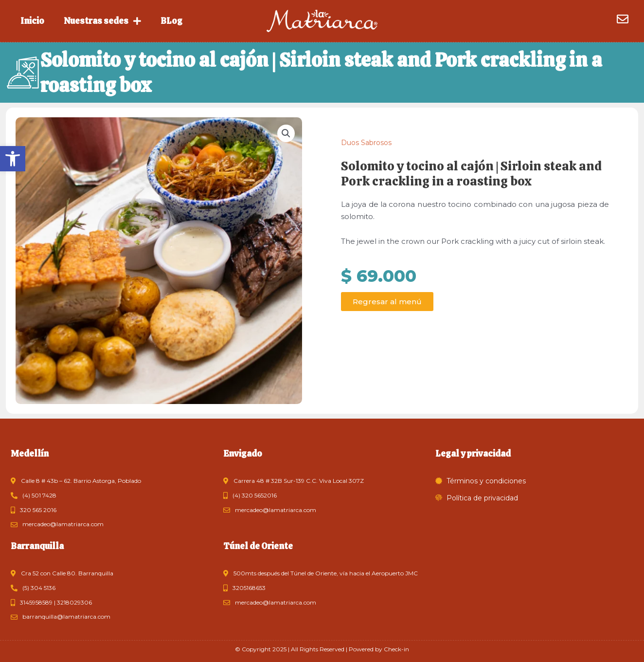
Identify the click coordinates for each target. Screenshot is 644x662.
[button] (13, 159)
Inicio (32, 21)
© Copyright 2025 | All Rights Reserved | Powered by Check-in (322, 649)
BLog (171, 21)
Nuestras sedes (102, 21)
